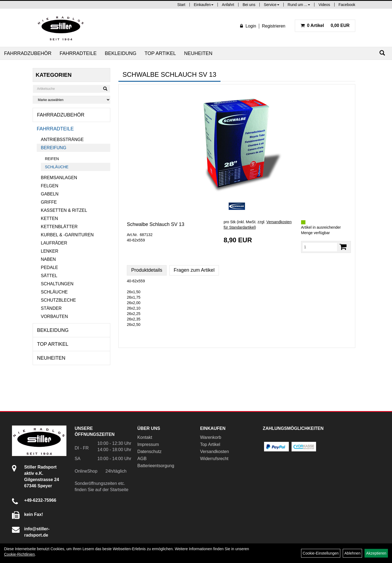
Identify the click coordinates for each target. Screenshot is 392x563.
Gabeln (50, 194)
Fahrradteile (78, 53)
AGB (142, 459)
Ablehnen (352, 553)
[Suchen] (382, 53)
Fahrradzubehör (28, 53)
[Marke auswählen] (71, 100)
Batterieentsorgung (156, 466)
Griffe (49, 202)
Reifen (52, 159)
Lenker (50, 251)
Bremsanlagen (59, 178)
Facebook (347, 5)
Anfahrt (228, 5)
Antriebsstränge (62, 140)
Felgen (50, 186)
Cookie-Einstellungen (321, 553)
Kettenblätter (59, 227)
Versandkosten (215, 452)
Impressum (148, 444)
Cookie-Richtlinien (19, 554)
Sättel (49, 276)
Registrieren (274, 26)
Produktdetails (147, 270)
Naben (48, 259)
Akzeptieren (376, 553)
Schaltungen (57, 284)
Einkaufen (204, 5)
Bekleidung (121, 53)
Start (181, 5)
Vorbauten (54, 316)
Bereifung (53, 148)
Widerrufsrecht (214, 459)
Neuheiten (198, 53)
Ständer (51, 308)
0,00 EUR (325, 25)
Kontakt (145, 437)
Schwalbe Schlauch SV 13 (156, 224)
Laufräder (54, 243)
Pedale (49, 267)
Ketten (49, 218)
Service (272, 5)
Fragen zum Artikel (194, 270)
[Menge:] (320, 247)
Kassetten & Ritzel (64, 210)
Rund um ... (299, 5)
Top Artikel (160, 53)
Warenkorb (211, 437)
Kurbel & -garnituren (67, 235)
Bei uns (249, 5)
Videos (324, 5)
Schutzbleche (58, 300)
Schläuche (57, 167)
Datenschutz (150, 452)
